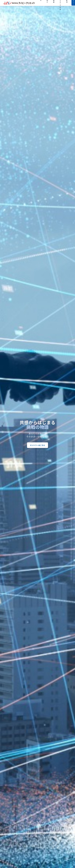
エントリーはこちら (37, 445)
